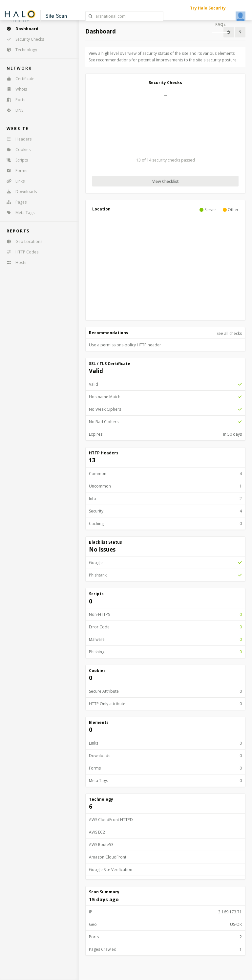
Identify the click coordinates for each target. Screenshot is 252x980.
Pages (14, 202)
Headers (17, 139)
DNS (13, 110)
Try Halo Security (208, 8)
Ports (14, 100)
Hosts (14, 262)
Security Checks (23, 39)
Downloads (20, 192)
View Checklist (166, 181)
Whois (15, 89)
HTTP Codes (20, 252)
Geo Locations (22, 241)
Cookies (16, 150)
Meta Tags (18, 213)
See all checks (229, 333)
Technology (20, 50)
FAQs (220, 24)
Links (13, 181)
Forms (15, 171)
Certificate (18, 79)
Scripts (15, 160)
